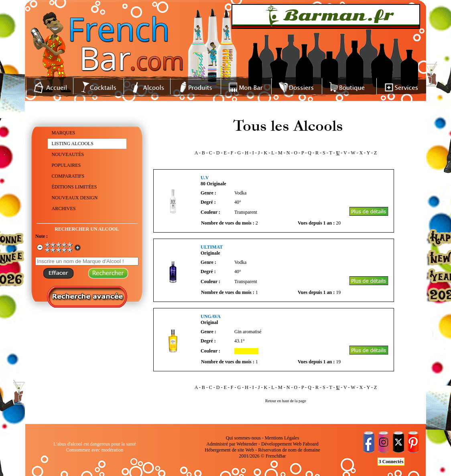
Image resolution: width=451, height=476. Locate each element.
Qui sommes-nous (243, 438)
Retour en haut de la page (286, 401)
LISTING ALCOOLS (73, 144)
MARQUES (64, 133)
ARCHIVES (64, 209)
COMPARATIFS (68, 176)
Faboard (310, 444)
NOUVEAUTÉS (68, 154)
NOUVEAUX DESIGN (75, 198)
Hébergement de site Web (229, 450)
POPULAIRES (66, 165)
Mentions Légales (282, 438)
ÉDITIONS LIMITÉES (74, 187)
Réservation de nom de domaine (289, 450)
